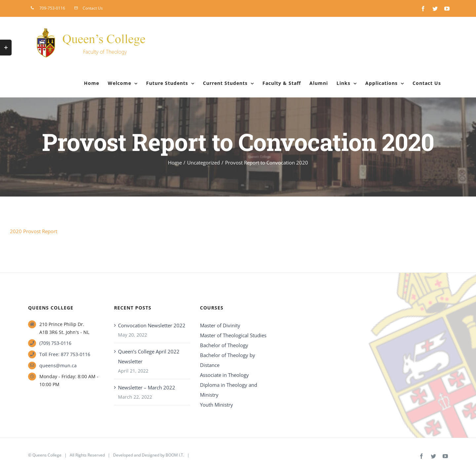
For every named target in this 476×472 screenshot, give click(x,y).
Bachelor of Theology (224, 345)
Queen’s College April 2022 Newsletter (149, 356)
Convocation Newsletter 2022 (152, 325)
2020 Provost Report (34, 231)
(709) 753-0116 (55, 343)
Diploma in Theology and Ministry (229, 390)
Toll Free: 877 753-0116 (65, 354)
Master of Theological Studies (233, 335)
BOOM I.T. (175, 455)
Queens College (47, 455)
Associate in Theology (224, 375)
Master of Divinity (220, 325)
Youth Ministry (217, 405)
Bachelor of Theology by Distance (228, 360)
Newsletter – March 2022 (147, 387)
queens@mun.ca (58, 365)
